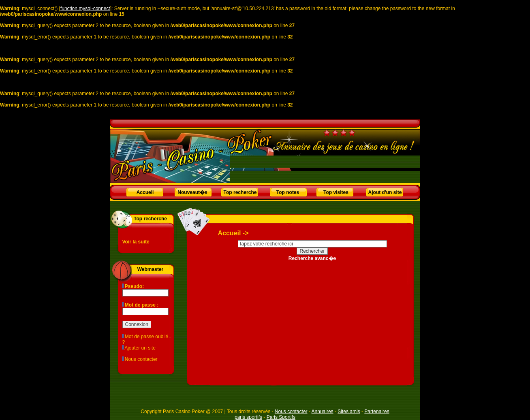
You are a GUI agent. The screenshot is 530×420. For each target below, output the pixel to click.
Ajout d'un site (385, 192)
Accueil (145, 192)
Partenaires (377, 411)
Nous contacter (141, 359)
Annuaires (323, 411)
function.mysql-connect (85, 9)
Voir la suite (136, 242)
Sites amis (349, 411)
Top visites (336, 192)
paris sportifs (248, 417)
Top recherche (240, 192)
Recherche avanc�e (312, 258)
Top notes (288, 192)
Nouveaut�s (192, 192)
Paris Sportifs (281, 417)
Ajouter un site (140, 348)
